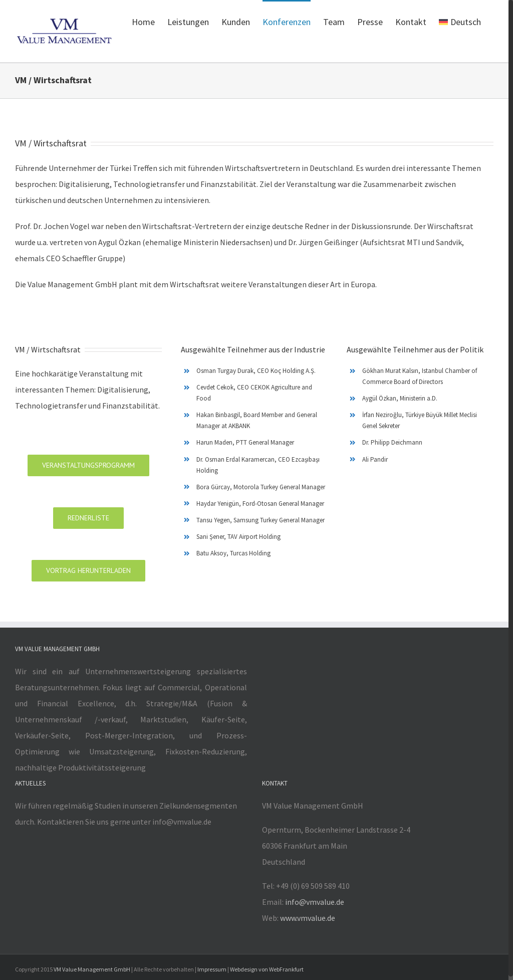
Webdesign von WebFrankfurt (267, 969)
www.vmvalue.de (308, 918)
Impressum (212, 969)
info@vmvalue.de (315, 902)
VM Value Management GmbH (92, 969)
